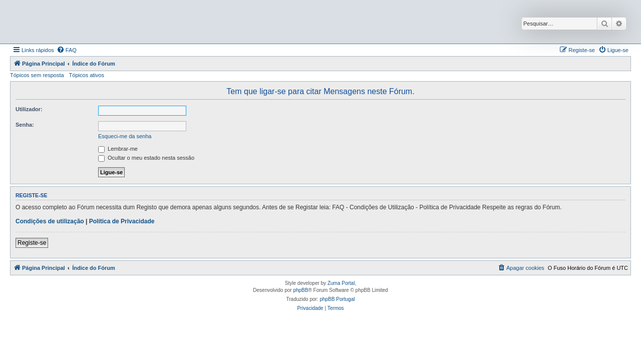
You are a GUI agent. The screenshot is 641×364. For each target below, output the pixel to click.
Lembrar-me (118, 149)
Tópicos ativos (87, 75)
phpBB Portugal (337, 299)
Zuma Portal (341, 283)
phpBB (300, 290)
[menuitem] (67, 50)
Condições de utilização (50, 221)
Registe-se (32, 243)
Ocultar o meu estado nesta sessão (146, 158)
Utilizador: (29, 109)
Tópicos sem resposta (37, 75)
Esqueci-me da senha (125, 136)
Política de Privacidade (122, 221)
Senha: (25, 125)
